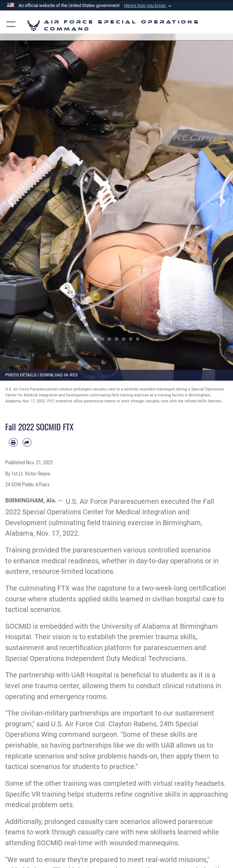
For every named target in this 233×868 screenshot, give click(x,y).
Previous (12, 201)
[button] (148, 6)
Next (221, 201)
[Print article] (13, 443)
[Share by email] (27, 443)
